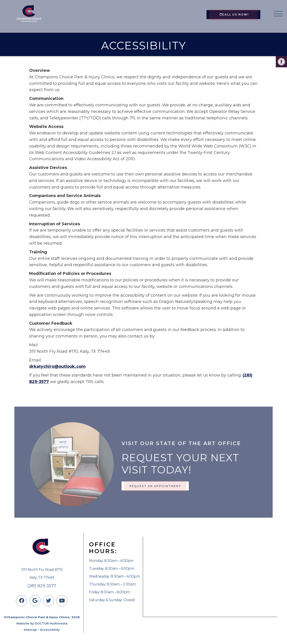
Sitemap (30, 630)
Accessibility (50, 630)
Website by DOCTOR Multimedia (42, 623)
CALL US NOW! (234, 14)
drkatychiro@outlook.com (57, 366)
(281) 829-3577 (42, 586)
